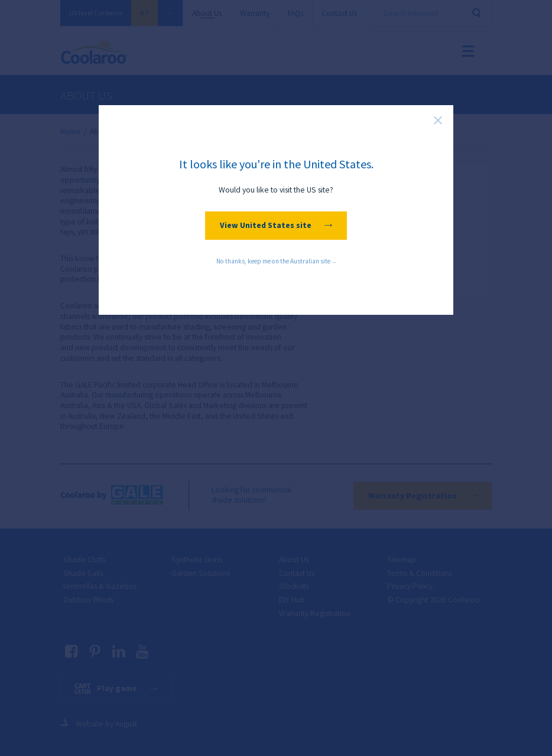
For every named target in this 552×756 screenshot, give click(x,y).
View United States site (276, 225)
